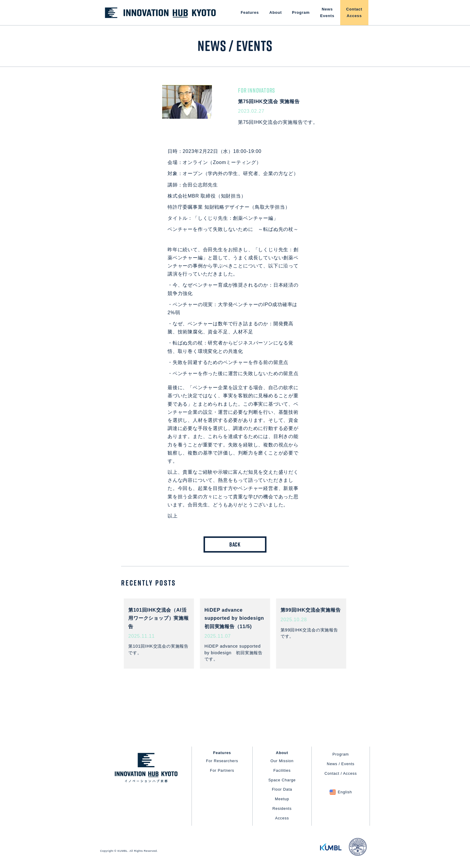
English (345, 792)
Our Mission (282, 761)
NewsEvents (327, 12)
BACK (235, 544)
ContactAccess (354, 12)
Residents (282, 808)
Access (282, 818)
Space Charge (282, 780)
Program (301, 12)
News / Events (341, 764)
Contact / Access (341, 773)
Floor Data (282, 789)
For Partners (222, 770)
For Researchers (222, 761)
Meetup (282, 799)
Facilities (282, 770)
